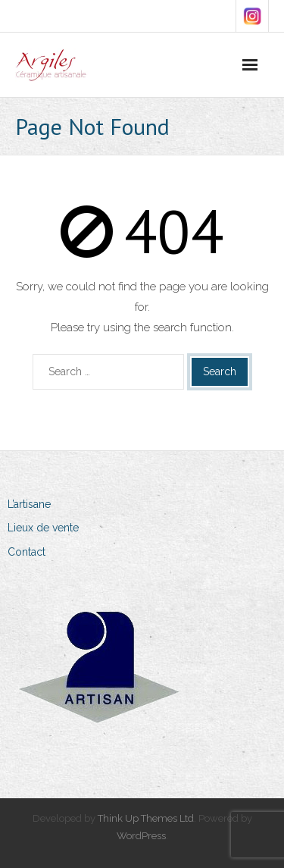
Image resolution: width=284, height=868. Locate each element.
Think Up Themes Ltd (146, 818)
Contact (27, 552)
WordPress (141, 836)
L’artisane (29, 504)
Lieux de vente (43, 528)
